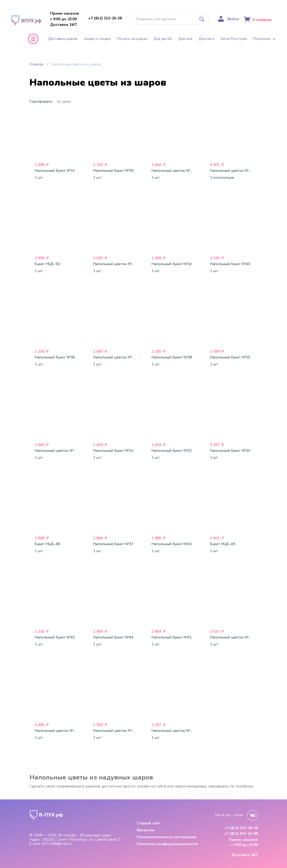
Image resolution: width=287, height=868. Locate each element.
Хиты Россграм (234, 39)
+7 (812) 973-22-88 (241, 834)
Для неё (185, 39)
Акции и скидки (97, 39)
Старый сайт (149, 823)
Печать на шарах (132, 39)
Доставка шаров (63, 39)
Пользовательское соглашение (166, 837)
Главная (36, 64)
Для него (207, 39)
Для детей (163, 39)
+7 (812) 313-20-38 (105, 18)
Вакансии (146, 830)
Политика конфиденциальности (168, 844)
